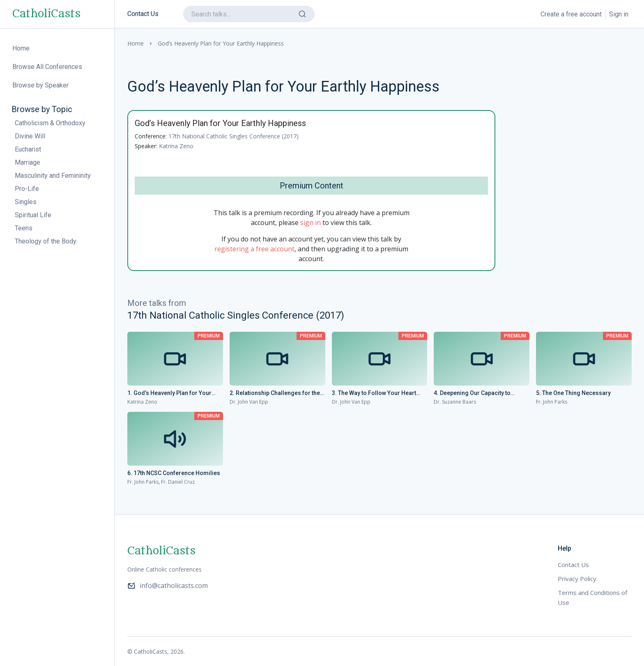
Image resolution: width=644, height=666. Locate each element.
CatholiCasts (46, 14)
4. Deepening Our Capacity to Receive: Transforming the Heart (477, 393)
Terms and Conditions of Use (592, 597)
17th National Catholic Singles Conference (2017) (233, 136)
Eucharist (28, 149)
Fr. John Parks (552, 402)
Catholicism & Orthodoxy (50, 123)
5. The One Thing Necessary (573, 393)
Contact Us (143, 14)
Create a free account (571, 14)
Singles (26, 202)
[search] (249, 14)
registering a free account (254, 249)
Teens (24, 228)
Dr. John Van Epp (249, 402)
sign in (310, 223)
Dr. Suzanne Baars (455, 402)
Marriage (28, 162)
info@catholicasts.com (168, 586)
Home (136, 43)
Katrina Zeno (176, 146)
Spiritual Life (33, 215)
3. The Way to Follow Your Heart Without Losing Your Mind (374, 393)
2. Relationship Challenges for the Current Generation (275, 393)
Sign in (619, 14)
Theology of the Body (46, 241)
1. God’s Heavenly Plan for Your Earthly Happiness (169, 393)
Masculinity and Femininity (53, 176)
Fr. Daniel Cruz (178, 482)
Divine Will (30, 136)
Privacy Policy (577, 579)
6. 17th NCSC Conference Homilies (174, 473)
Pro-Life (27, 189)
